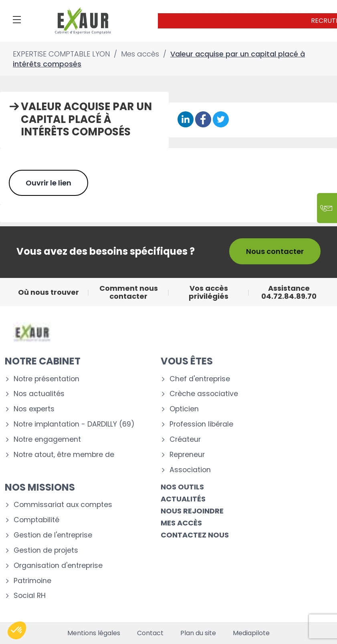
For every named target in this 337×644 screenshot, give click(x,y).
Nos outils (182, 487)
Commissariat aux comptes (63, 505)
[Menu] (17, 20)
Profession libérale (201, 424)
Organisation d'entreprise (58, 566)
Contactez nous (195, 535)
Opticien (184, 409)
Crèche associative (204, 394)
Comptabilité (36, 520)
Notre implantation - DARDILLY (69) (74, 424)
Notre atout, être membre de (64, 455)
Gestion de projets (46, 550)
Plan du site (198, 633)
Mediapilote (251, 633)
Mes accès (181, 523)
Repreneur (187, 455)
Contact (150, 633)
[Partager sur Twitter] (221, 120)
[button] (17, 630)
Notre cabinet (43, 361)
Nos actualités (39, 394)
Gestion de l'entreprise (53, 535)
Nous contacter (275, 251)
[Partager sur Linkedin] (186, 120)
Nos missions (40, 487)
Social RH (30, 596)
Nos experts (34, 409)
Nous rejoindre (192, 511)
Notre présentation (46, 379)
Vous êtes (187, 361)
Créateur (185, 440)
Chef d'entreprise (200, 379)
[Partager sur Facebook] (203, 120)
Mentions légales (94, 633)
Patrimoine (32, 581)
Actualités (183, 499)
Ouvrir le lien (48, 183)
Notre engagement (47, 440)
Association (190, 470)
